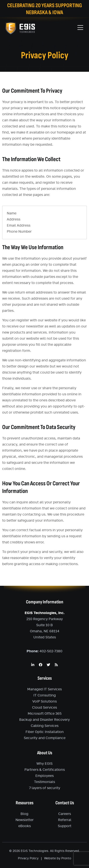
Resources (25, 803)
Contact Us (65, 803)
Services (45, 678)
